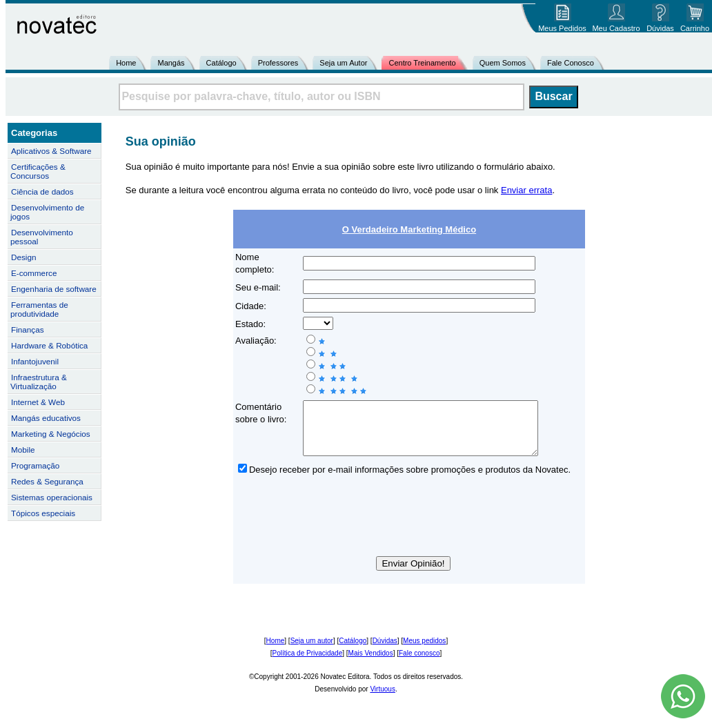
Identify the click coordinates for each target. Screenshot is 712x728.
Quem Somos (503, 63)
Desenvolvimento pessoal (42, 237)
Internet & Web (38, 402)
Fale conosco (419, 663)
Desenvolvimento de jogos (47, 212)
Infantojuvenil (35, 361)
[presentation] (409, 529)
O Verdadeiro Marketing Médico (409, 229)
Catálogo (221, 63)
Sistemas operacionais (52, 497)
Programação (35, 465)
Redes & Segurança (47, 481)
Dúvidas (385, 651)
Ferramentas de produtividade (39, 309)
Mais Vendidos (371, 663)
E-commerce (34, 273)
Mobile (23, 450)
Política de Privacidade (308, 663)
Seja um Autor (343, 63)
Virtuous (383, 699)
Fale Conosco (571, 63)
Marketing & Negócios (51, 434)
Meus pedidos (424, 651)
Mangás (171, 63)
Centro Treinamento (422, 63)
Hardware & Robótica (49, 345)
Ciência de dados (42, 191)
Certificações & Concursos (38, 171)
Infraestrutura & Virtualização (39, 382)
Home (126, 63)
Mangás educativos (46, 418)
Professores (278, 63)
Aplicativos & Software (51, 151)
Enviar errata (526, 190)
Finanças (28, 329)
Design (23, 257)
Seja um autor (312, 651)
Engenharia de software (54, 289)
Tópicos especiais (43, 513)
